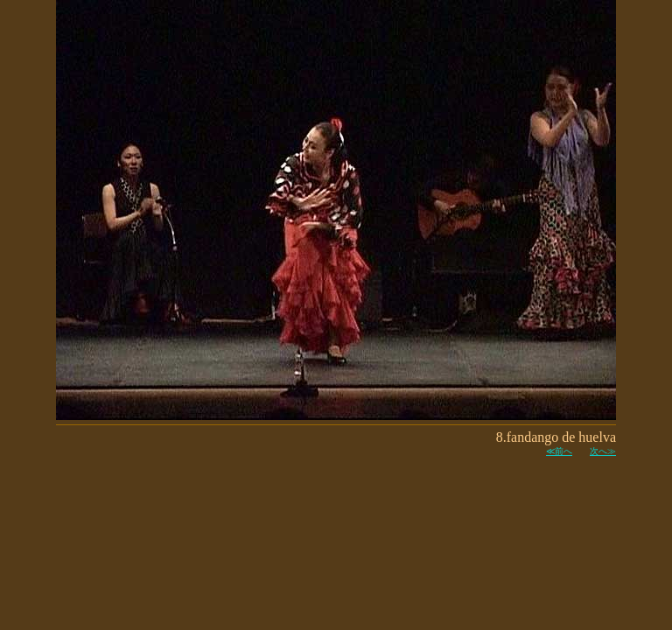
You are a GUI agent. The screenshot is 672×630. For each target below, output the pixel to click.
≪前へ (559, 451)
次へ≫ (603, 451)
